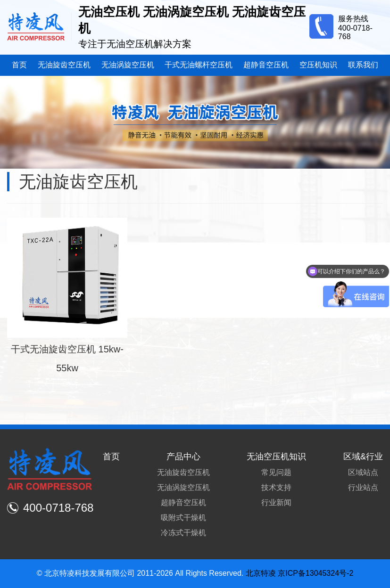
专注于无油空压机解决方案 (135, 44)
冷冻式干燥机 (183, 533)
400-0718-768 (50, 508)
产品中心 (183, 457)
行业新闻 (276, 502)
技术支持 (276, 487)
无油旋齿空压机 (64, 65)
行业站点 (363, 487)
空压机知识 (318, 65)
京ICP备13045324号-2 (315, 573)
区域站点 (363, 472)
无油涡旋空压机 (128, 65)
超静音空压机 (266, 65)
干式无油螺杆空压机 (199, 65)
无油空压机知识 (276, 457)
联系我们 (363, 65)
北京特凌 (261, 573)
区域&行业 (363, 457)
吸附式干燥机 (183, 518)
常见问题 (276, 472)
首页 (19, 65)
